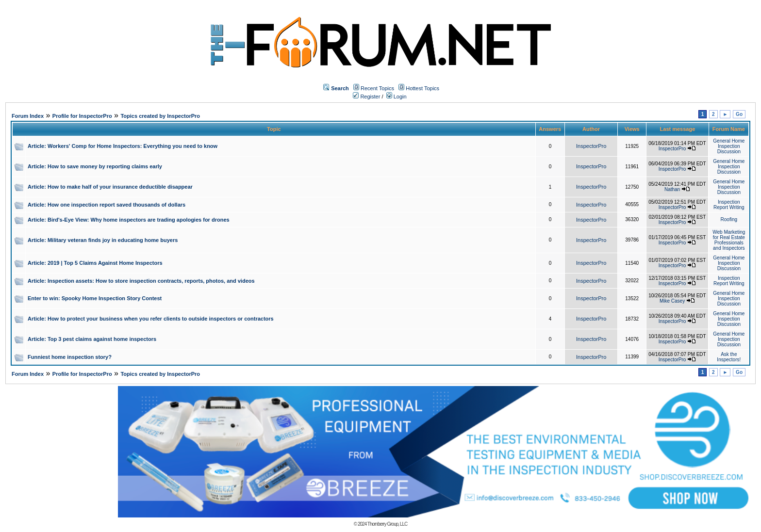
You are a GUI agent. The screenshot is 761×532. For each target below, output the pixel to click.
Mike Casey (672, 301)
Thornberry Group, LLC (387, 524)
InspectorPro (591, 146)
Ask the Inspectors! (729, 357)
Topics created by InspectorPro (160, 116)
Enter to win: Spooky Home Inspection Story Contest (95, 298)
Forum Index (28, 116)
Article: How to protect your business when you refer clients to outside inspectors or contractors (151, 319)
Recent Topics (377, 88)
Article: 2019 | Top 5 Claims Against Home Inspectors (95, 263)
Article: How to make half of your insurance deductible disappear (110, 187)
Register (366, 97)
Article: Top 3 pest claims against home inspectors (92, 339)
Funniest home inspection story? (70, 357)
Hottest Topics (422, 88)
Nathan (672, 189)
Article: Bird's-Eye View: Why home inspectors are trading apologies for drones (129, 220)
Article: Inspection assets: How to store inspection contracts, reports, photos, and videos (141, 281)
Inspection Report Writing (729, 205)
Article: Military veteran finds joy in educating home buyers (103, 240)
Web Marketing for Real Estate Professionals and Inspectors (729, 240)
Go (739, 114)
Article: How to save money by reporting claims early (95, 166)
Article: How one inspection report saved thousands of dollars (107, 205)
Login (397, 97)
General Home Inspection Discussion (729, 146)
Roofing (729, 219)
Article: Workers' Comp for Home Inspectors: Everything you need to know (123, 146)
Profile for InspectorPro (82, 116)
